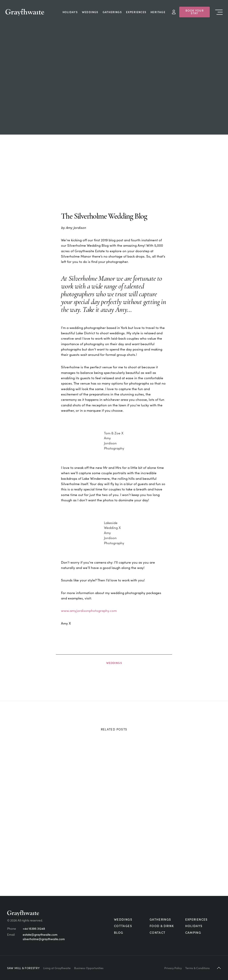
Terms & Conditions (197, 968)
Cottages (123, 926)
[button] (219, 968)
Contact (158, 933)
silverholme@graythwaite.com (44, 939)
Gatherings (160, 919)
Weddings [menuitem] (90, 12)
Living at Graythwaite (57, 968)
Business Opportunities (89, 968)
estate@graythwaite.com (40, 935)
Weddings (114, 663)
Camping (193, 933)
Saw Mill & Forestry (23, 968)
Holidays (194, 926)
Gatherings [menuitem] (112, 12)
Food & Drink (162, 926)
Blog (119, 933)
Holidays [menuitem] (70, 12)
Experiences (196, 919)
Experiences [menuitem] (136, 12)
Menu (219, 12)
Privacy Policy (173, 968)
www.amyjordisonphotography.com (89, 610)
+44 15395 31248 (34, 929)
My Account (174, 12)
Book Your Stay (195, 12)
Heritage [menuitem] (158, 12)
